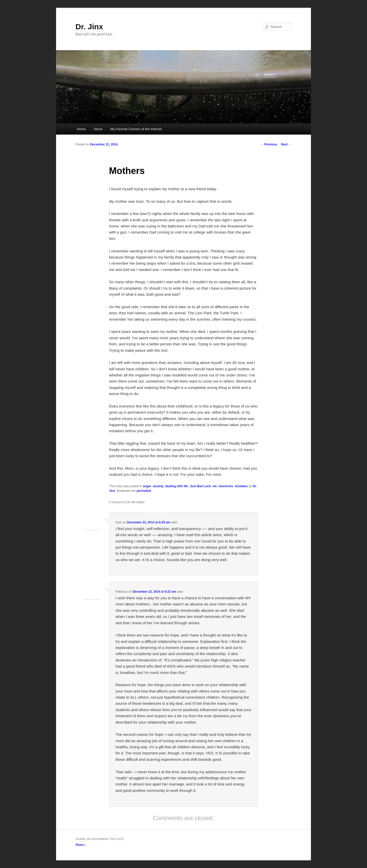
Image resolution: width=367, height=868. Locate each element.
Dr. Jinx (89, 27)
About (98, 129)
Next (286, 144)
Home (81, 129)
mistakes (241, 486)
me (214, 486)
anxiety (158, 486)
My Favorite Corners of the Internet (136, 129)
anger (147, 486)
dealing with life (177, 486)
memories (226, 486)
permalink (144, 491)
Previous (269, 144)
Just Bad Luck (200, 486)
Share (80, 845)
